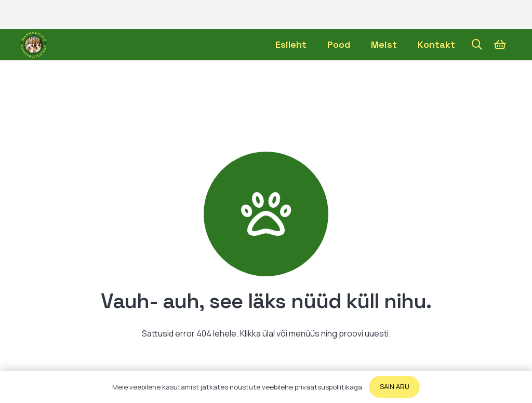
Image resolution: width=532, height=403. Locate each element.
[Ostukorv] (500, 45)
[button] (477, 45)
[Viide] (34, 45)
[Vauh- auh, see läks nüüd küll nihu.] (266, 214)
